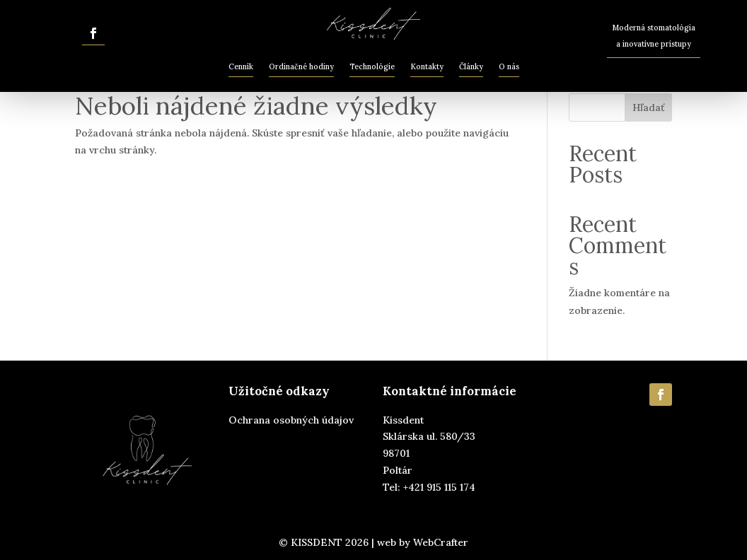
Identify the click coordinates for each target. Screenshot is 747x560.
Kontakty (427, 66)
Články (471, 66)
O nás (509, 66)
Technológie (372, 66)
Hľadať (649, 107)
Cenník (241, 66)
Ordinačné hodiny (301, 66)
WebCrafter (441, 542)
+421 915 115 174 (439, 487)
